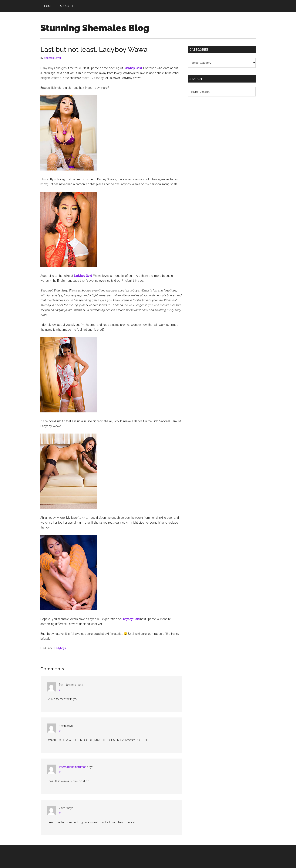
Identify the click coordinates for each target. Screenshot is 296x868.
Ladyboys (60, 648)
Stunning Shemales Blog (95, 28)
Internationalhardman (73, 767)
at (60, 690)
